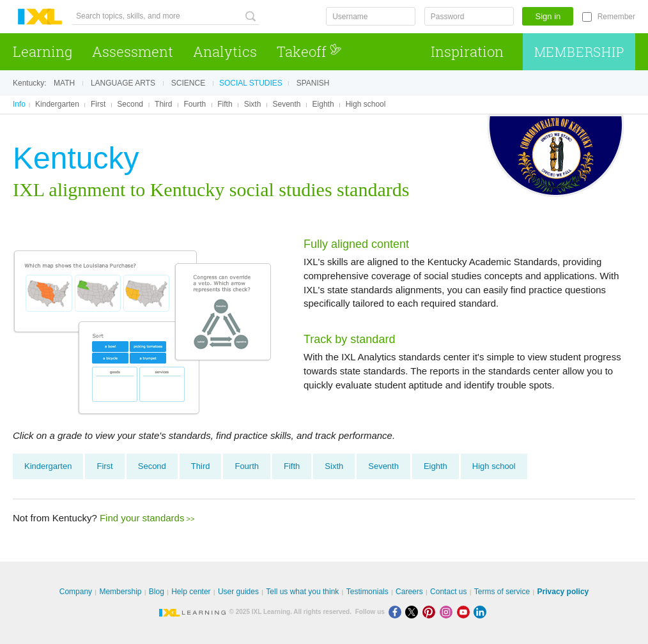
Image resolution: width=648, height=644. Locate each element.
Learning (42, 51)
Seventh (286, 104)
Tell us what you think (302, 592)
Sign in (548, 16)
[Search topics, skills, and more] (166, 16)
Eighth (323, 104)
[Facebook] (397, 612)
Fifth (225, 104)
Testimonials (367, 592)
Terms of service (502, 592)
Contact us (448, 592)
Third (163, 104)
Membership (579, 52)
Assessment (133, 51)
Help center (191, 592)
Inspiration (467, 51)
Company (76, 592)
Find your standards (142, 518)
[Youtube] (466, 612)
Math (64, 83)
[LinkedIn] (481, 612)
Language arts (123, 83)
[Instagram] (448, 612)
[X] (414, 612)
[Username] (371, 16)
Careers (409, 592)
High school (366, 104)
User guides (238, 592)
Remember (616, 17)
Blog (157, 592)
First (98, 104)
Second (130, 104)
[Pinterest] (431, 612)
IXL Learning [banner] (40, 17)
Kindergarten (57, 104)
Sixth (253, 104)
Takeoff (309, 51)
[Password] (469, 16)
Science (188, 83)
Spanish (313, 83)
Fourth (195, 104)
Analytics (225, 51)
